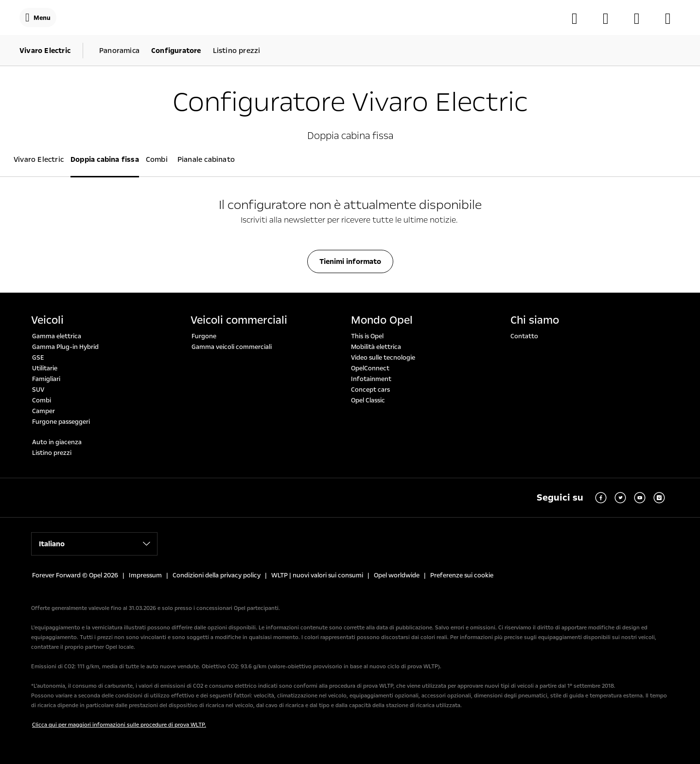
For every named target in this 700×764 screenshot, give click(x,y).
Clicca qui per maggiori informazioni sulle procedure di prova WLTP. (119, 725)
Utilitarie (45, 368)
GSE (38, 358)
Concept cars (370, 390)
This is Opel (367, 336)
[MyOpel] (642, 18)
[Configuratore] (579, 18)
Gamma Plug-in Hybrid (65, 347)
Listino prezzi (52, 453)
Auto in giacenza (57, 442)
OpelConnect (370, 368)
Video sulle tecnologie (383, 358)
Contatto (524, 336)
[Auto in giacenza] (673, 18)
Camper (44, 411)
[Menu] (38, 17)
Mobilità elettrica (376, 347)
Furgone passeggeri (61, 422)
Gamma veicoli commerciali (232, 347)
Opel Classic (368, 400)
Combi (42, 400)
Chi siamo (535, 320)
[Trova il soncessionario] (611, 18)
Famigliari (46, 379)
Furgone (204, 336)
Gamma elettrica (57, 336)
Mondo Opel (382, 320)
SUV (38, 390)
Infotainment (371, 379)
